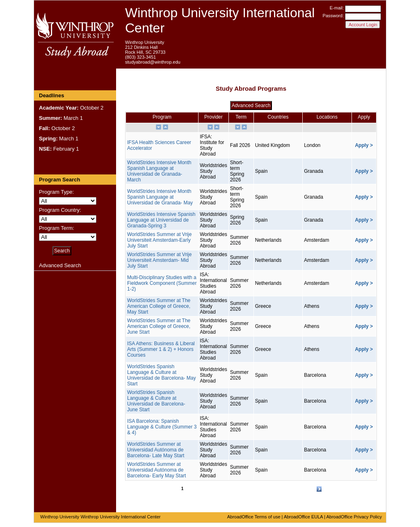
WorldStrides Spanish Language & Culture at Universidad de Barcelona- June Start (156, 401)
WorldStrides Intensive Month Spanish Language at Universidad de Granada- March (159, 171)
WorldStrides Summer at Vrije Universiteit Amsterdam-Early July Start (159, 240)
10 (234, 489)
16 (281, 489)
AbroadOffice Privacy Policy (354, 517)
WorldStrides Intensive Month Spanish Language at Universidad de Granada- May (160, 197)
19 (304, 489)
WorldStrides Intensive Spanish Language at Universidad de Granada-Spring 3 (161, 220)
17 (289, 489)
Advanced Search (60, 265)
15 (273, 489)
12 (249, 489)
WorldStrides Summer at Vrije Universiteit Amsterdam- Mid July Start (159, 260)
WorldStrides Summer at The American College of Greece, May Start (159, 306)
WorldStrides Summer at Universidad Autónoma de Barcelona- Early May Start (156, 470)
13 (257, 489)
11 (241, 489)
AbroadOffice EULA (303, 517)
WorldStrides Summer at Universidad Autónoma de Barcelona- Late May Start (156, 450)
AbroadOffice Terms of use (254, 517)
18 (296, 489)
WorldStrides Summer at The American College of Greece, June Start (159, 326)
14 (265, 489)
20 (312, 489)
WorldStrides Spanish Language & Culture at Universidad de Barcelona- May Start (161, 375)
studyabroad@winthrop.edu (153, 62)
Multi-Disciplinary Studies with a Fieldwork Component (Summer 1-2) (162, 283)
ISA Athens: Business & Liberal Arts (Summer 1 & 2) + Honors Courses (161, 349)
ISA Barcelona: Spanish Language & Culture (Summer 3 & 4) (162, 427)
